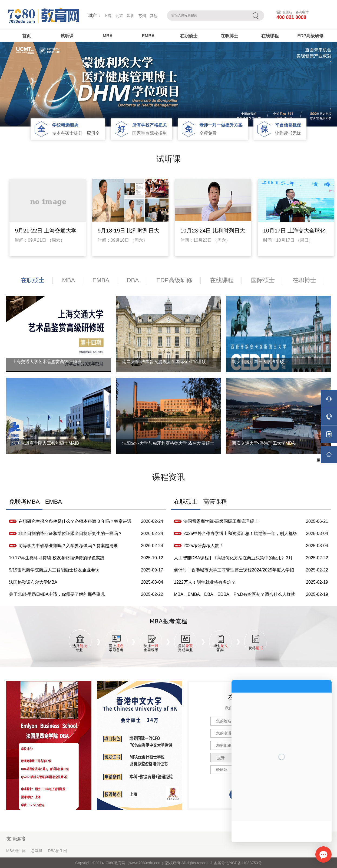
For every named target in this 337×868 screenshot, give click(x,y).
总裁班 (37, 851)
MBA (108, 36)
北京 (119, 16)
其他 (154, 16)
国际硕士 (263, 280)
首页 (27, 36)
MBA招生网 (16, 851)
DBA (133, 280)
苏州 (142, 16)
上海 (108, 16)
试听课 (67, 36)
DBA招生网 (57, 851)
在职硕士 (189, 36)
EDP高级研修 (311, 36)
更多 (321, 460)
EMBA (148, 36)
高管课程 (215, 502)
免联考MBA (24, 502)
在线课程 (270, 36)
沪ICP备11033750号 (244, 863)
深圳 (131, 16)
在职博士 (229, 36)
